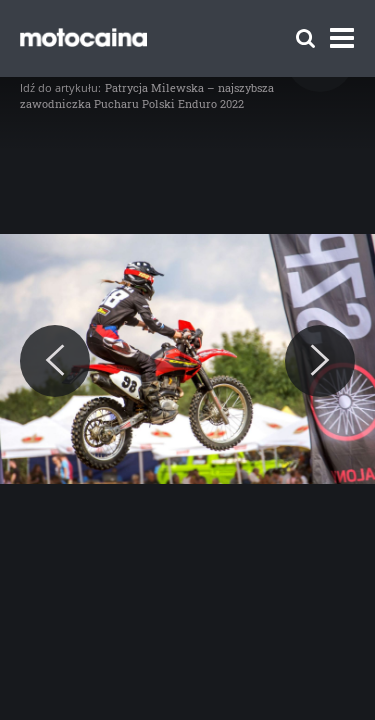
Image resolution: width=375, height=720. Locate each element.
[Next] (320, 361)
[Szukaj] (305, 38)
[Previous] (55, 361)
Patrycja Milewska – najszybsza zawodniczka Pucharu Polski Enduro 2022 (147, 95)
